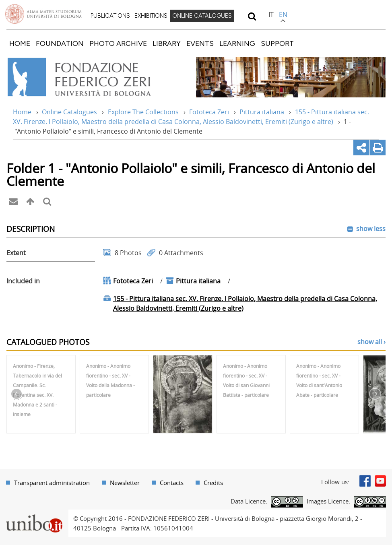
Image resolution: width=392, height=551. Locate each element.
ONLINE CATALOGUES (202, 16)
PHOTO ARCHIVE (118, 43)
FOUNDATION (60, 43)
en (283, 14)
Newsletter (125, 483)
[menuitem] (110, 16)
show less (370, 229)
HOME (20, 43)
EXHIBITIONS (151, 16)
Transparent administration (52, 483)
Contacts (172, 483)
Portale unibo (34, 514)
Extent (16, 253)
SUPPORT (277, 43)
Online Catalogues (69, 112)
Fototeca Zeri (209, 112)
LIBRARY (167, 43)
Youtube (380, 481)
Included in (23, 281)
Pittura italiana (262, 112)
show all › (371, 342)
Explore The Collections (143, 112)
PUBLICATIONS (110, 16)
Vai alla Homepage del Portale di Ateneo (43, 14)
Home (22, 112)
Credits (213, 483)
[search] (252, 16)
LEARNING (237, 43)
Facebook (365, 481)
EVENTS (200, 43)
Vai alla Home (90, 77)
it (271, 14)
